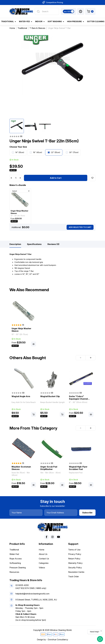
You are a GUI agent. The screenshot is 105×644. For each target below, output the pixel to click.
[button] (81, 11)
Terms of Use (74, 550)
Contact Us (44, 559)
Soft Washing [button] (55, 21)
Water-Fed (14, 554)
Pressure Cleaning (18, 568)
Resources (14, 572)
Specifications (34, 244)
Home (42, 550)
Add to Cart (56, 178)
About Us (43, 554)
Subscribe (87, 513)
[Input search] (47, 11)
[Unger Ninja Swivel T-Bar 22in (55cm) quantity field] (16, 178)
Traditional (14, 550)
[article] (24, 323)
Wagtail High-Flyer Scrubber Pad (78, 468)
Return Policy (74, 559)
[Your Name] (26, 513)
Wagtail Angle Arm (21, 396)
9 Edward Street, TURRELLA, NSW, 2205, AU (36, 600)
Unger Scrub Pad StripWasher (49, 468)
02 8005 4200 (22, 585)
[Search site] (38, 11)
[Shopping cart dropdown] (90, 11)
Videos (42, 568)
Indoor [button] (39, 21)
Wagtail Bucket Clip (50, 396)
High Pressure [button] (74, 21)
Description (15, 244)
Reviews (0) (53, 244)
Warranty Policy (75, 563)
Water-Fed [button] (24, 21)
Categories (44, 563)
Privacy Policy (75, 554)
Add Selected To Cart (80, 227)
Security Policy (75, 568)
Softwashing (15, 563)
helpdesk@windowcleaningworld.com (32, 594)
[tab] (15, 244)
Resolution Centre (76, 572)
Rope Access (16, 559)
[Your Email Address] (61, 513)
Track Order (74, 576)
